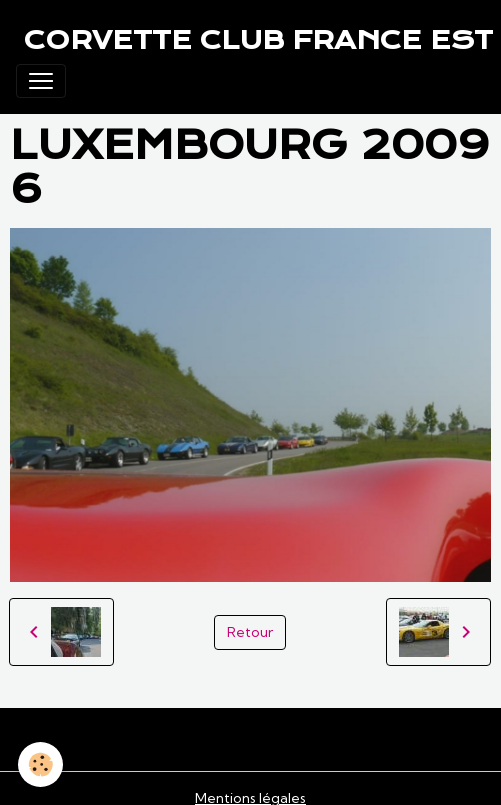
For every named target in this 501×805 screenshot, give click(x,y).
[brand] (258, 40)
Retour (250, 632)
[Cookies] (40, 764)
